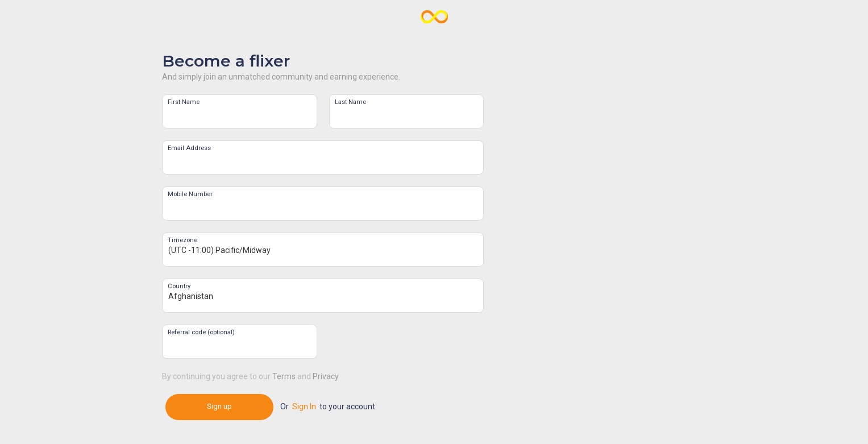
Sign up (219, 406)
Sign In (304, 406)
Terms (284, 376)
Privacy (326, 376)
